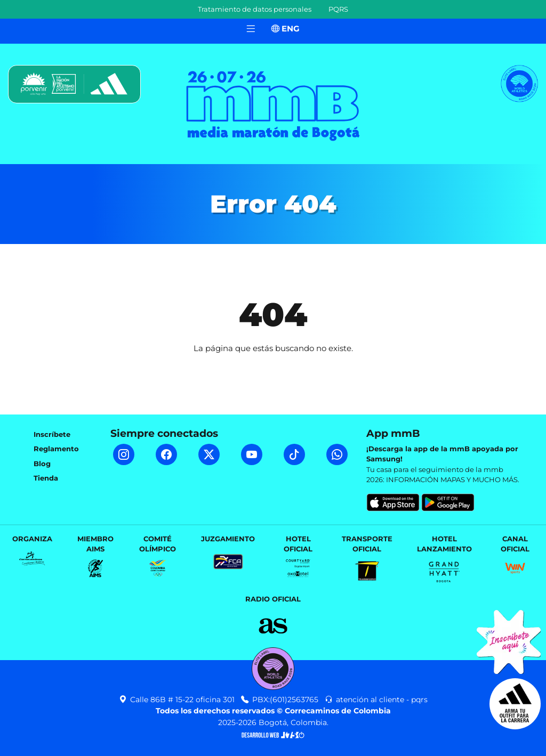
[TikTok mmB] (294, 454)
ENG (286, 29)
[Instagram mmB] (124, 454)
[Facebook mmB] (166, 454)
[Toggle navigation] (251, 29)
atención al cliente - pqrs (376, 700)
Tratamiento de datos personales (255, 9)
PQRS (338, 9)
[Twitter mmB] (209, 454)
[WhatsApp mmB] (337, 454)
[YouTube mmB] (252, 454)
